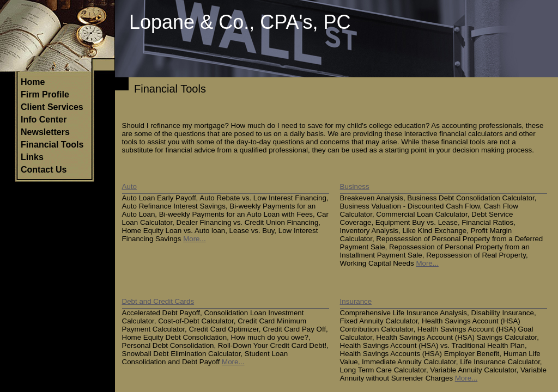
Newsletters (45, 132)
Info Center (44, 120)
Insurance (356, 301)
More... (194, 239)
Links (32, 157)
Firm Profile (45, 94)
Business (355, 186)
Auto (129, 186)
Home (33, 82)
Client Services (52, 107)
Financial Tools (52, 145)
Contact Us (44, 170)
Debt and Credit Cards (158, 301)
